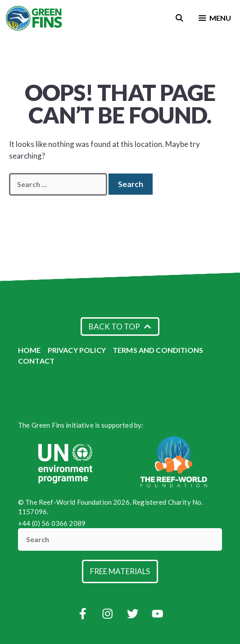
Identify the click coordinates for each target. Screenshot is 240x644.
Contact (36, 361)
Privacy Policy (77, 350)
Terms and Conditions (158, 350)
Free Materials (120, 571)
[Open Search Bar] (179, 18)
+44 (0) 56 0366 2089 (52, 523)
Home (29, 350)
